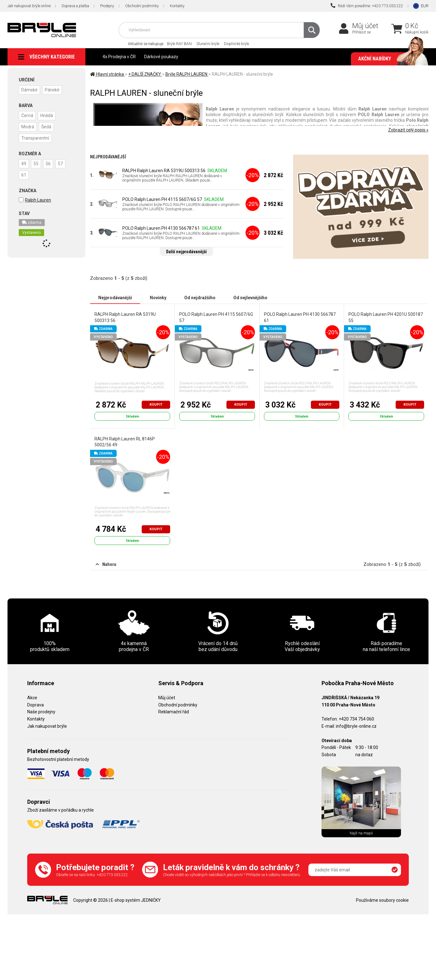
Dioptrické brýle (236, 44)
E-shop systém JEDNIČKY (136, 900)
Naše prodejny (41, 712)
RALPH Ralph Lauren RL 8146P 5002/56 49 (125, 442)
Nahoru (106, 564)
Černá (27, 115)
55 (36, 164)
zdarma (32, 223)
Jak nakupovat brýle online (29, 6)
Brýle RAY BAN (179, 44)
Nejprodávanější (115, 298)
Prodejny (107, 6)
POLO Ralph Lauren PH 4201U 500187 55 (386, 317)
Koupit (156, 405)
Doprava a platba (75, 6)
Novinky (158, 298)
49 (24, 164)
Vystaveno (31, 233)
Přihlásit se (361, 32)
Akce (32, 698)
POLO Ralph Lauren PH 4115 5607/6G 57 (162, 199)
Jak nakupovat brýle (47, 726)
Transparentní (35, 138)
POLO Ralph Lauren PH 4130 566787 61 (161, 228)
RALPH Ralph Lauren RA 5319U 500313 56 (164, 171)
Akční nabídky (390, 59)
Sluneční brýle (208, 44)
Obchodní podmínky (142, 6)
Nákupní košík (417, 32)
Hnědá (47, 115)
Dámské (29, 90)
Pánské (52, 90)
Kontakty (177, 6)
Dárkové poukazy (161, 57)
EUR (425, 6)
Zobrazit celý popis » (408, 130)
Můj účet (365, 26)
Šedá (46, 127)
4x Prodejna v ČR (119, 57)
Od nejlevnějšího (250, 298)
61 (24, 175)
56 (48, 164)
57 (60, 164)
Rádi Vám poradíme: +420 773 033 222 (367, 6)
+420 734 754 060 (356, 719)
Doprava (35, 705)
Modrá (28, 127)
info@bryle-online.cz (356, 726)
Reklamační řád (174, 712)
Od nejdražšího (200, 298)
